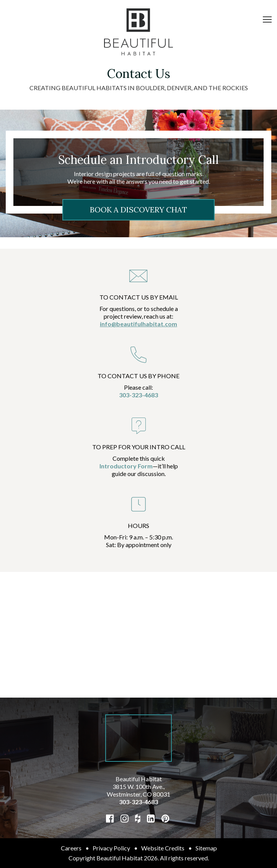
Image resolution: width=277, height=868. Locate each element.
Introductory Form (126, 466)
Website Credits (163, 848)
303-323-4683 (138, 395)
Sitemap (206, 848)
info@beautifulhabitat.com (138, 324)
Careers (71, 848)
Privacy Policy (111, 848)
